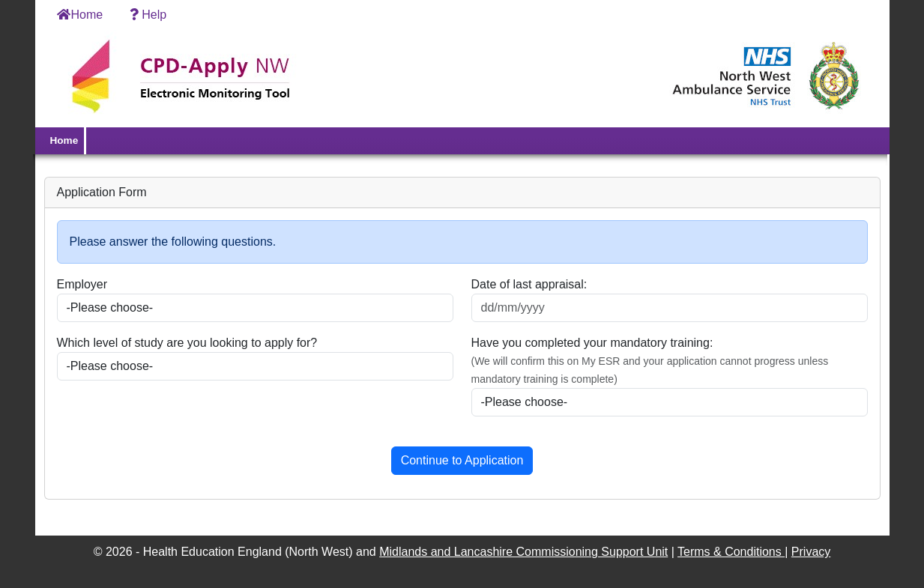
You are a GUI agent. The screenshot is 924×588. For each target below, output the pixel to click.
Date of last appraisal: (529, 284)
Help (147, 15)
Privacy (811, 552)
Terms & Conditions (731, 552)
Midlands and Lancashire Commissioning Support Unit (523, 552)
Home (80, 15)
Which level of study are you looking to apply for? (187, 343)
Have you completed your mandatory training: (592, 343)
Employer (82, 284)
